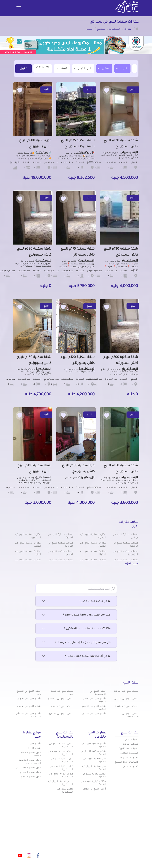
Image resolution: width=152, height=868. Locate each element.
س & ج (102, 856)
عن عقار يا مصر (57, 844)
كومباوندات (59, 833)
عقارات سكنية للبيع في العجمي (60, 553)
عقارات (102, 833)
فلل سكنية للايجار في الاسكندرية (61, 768)
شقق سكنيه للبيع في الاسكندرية (61, 745)
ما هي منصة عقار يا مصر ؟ (76, 601)
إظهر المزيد (131, 564)
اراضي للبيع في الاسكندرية (65, 791)
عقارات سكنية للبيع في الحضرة (93, 545)
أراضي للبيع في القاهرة (94, 789)
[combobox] (122, 69)
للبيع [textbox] (124, 69)
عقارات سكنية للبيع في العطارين (28, 536)
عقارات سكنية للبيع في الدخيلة (93, 553)
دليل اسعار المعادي (30, 773)
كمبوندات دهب (130, 767)
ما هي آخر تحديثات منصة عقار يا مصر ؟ (76, 656)
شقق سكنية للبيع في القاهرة (94, 745)
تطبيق (24, 69)
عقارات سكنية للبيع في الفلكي (28, 545)
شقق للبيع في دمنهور (61, 714)
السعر (62, 68)
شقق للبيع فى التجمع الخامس (94, 708)
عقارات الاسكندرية (129, 749)
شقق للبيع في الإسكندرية (98, 693)
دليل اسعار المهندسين (28, 768)
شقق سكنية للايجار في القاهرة (93, 753)
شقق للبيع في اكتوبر (29, 699)
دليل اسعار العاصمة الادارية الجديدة (30, 762)
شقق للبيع (35, 744)
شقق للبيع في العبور (94, 714)
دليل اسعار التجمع (31, 777)
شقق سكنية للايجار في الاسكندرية (61, 753)
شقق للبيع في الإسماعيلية (130, 715)
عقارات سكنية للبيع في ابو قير (126, 536)
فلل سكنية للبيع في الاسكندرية (62, 760)
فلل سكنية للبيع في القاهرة (95, 760)
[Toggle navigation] (19, 7)
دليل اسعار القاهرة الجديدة (31, 755)
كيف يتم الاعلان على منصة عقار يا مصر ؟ (76, 615)
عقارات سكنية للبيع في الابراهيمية (126, 553)
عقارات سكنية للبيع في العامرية (60, 545)
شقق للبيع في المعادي (60, 699)
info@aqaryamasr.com (29, 839)
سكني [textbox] (105, 69)
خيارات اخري (43, 69)
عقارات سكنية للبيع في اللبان (28, 553)
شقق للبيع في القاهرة (126, 691)
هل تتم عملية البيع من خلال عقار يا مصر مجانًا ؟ (76, 643)
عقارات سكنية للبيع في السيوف (60, 536)
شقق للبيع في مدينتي (126, 699)
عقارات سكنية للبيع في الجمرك (93, 536)
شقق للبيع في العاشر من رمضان (28, 715)
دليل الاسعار (98, 844)
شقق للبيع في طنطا (127, 706)
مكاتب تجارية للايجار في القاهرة (93, 783)
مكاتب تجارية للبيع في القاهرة (94, 776)
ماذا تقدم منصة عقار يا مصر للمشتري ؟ (76, 629)
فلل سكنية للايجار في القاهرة (94, 768)
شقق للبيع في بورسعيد (27, 706)
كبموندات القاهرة (129, 753)
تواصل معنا (79, 856)
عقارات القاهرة (131, 744)
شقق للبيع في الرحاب (61, 706)
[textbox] (132, 68)
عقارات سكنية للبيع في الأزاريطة (126, 545)
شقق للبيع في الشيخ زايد (29, 693)
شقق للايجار (34, 748)
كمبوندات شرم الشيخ (127, 762)
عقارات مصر (132, 740)
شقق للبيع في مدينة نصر (62, 693)
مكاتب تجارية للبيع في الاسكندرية (61, 776)
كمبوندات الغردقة (129, 758)
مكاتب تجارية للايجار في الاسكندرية (61, 783)
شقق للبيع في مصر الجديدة (95, 700)
